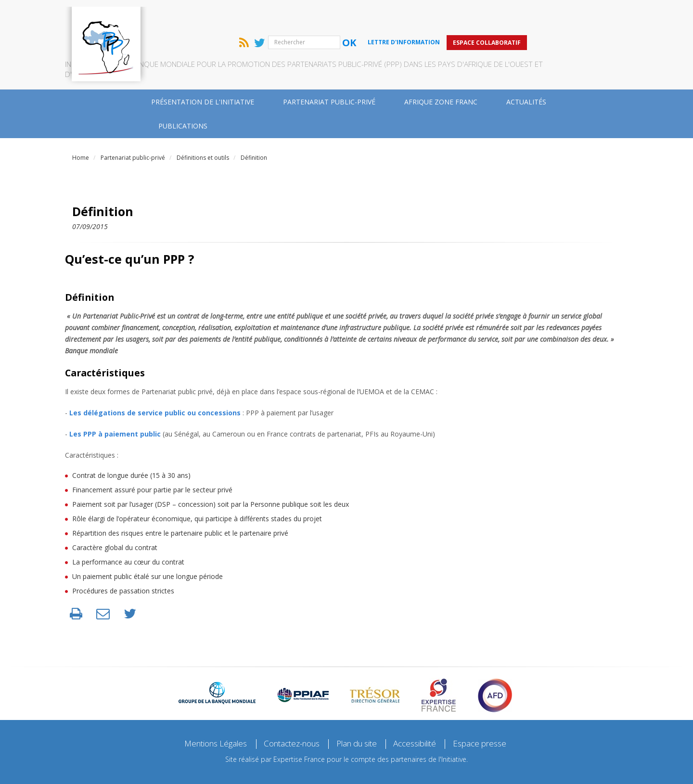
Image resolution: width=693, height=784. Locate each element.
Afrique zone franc (441, 72)
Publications (183, 96)
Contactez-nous (288, 714)
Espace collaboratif (571, 12)
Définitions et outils (203, 128)
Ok (434, 13)
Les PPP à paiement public (115, 404)
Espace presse (491, 714)
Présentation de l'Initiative (203, 72)
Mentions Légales (206, 714)
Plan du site (359, 714)
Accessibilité (422, 714)
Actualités (526, 72)
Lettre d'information (488, 12)
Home (81, 128)
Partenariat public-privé (329, 72)
